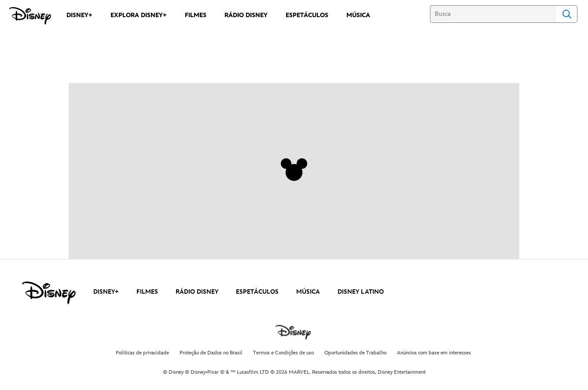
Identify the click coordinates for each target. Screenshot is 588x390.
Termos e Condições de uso (283, 353)
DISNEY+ (106, 292)
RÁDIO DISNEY (197, 292)
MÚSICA (308, 292)
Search (567, 14)
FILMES (147, 292)
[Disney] (30, 16)
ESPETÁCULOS (257, 292)
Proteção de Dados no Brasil (211, 353)
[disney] (49, 293)
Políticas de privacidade (142, 353)
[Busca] (493, 14)
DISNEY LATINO (361, 292)
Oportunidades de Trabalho (355, 353)
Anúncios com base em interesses (434, 353)
